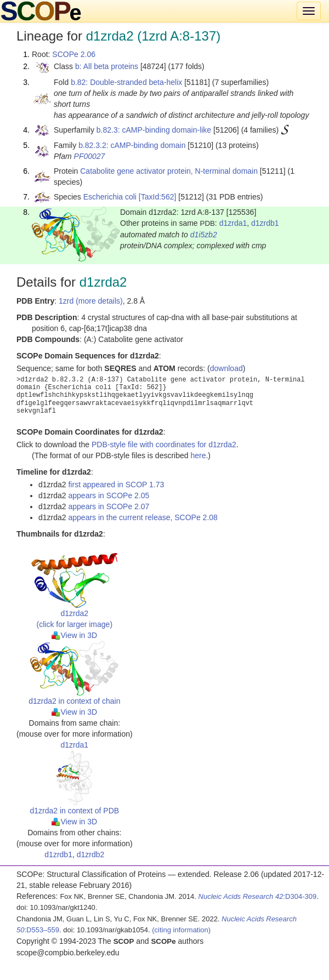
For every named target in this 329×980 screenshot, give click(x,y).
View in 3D (74, 635)
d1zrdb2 (91, 854)
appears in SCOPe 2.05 (109, 495)
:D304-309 (258, 896)
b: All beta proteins (107, 66)
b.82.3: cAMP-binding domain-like (154, 130)
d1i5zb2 (204, 235)
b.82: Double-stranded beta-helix (126, 82)
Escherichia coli (110, 197)
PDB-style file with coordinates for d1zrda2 (164, 445)
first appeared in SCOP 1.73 (116, 485)
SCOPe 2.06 (74, 54)
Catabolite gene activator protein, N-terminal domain (169, 171)
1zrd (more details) (91, 301)
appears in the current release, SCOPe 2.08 (143, 517)
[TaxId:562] (158, 197)
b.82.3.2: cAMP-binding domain (132, 145)
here (198, 455)
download (226, 368)
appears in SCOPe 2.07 (109, 506)
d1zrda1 (233, 223)
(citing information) (181, 930)
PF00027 (90, 156)
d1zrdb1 (265, 223)
